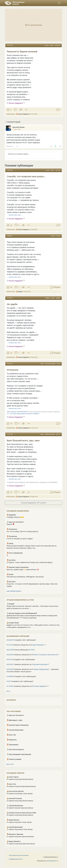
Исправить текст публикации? (21, 640)
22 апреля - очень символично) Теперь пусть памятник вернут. (30, 562)
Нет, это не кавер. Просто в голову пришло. (23, 531)
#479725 (10, 659)
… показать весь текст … (15, 215)
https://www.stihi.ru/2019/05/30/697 (17, 412)
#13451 (32, 650)
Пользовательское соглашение (19, 855)
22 (11, 225)
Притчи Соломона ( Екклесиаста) (45, 655)
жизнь (47, 45)
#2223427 (10, 664)
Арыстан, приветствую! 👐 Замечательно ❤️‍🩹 (23, 569)
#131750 (10, 645)
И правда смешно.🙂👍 (15, 517)
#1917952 (10, 45)
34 (11, 287)
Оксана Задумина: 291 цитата (33, 503)
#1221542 (10, 434)
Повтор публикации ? (21, 650)
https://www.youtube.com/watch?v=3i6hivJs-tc (26, 414)
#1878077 (10, 298)
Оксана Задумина (16, 103)
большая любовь (50, 364)
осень (58, 364)
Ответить (10, 146)
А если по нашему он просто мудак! (20, 539)
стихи (52, 45)
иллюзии (57, 45)
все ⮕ (8, 691)
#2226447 (10, 640)
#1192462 (10, 686)
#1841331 (10, 170)
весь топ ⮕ (10, 764)
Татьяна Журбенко (40, 686)
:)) (7, 555)
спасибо (58, 170)
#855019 (10, 236)
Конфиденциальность (16, 859)
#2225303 (10, 655)
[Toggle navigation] (59, 3)
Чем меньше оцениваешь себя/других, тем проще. (25, 577)
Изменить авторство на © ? (26, 645)
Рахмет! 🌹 (10, 524)
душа (52, 170)
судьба (58, 298)
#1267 (9, 681)
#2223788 (10, 650)
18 (11, 424)
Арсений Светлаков (40, 664)
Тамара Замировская (41, 669)
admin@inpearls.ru (52, 861)
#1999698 (10, 676)
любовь (47, 298)
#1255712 (10, 364)
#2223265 (10, 669)
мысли (58, 434)
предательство (50, 434)
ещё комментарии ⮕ (14, 591)
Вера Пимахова (38, 645)
